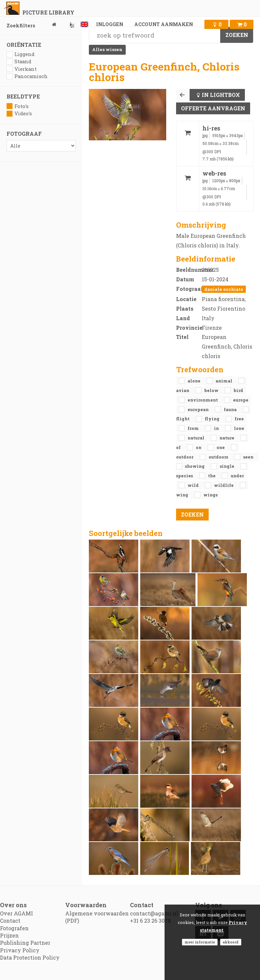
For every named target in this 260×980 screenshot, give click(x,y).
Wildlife (224, 485)
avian (183, 390)
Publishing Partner (25, 943)
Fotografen (14, 928)
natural (196, 438)
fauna (231, 409)
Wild (194, 485)
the (212, 476)
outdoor (185, 457)
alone (195, 381)
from (194, 428)
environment (203, 400)
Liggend (21, 54)
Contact (10, 921)
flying (213, 419)
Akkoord (231, 942)
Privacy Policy (20, 950)
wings (210, 495)
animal (224, 381)
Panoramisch (27, 76)
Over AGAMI (16, 913)
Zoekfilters (41, 26)
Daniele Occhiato (224, 289)
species (185, 476)
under (237, 476)
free (239, 419)
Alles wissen (107, 49)
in (217, 428)
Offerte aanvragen (213, 108)
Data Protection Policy (30, 957)
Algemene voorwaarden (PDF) (97, 917)
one (221, 447)
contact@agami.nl (154, 913)
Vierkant (22, 69)
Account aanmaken (164, 24)
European (199, 409)
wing (183, 495)
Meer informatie (200, 942)
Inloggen (110, 24)
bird (238, 390)
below (212, 390)
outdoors (219, 457)
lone (239, 428)
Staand (19, 61)
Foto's (18, 106)
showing (195, 466)
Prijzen (9, 935)
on (199, 447)
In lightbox (221, 95)
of (179, 447)
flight (183, 419)
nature (227, 438)
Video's (19, 113)
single (228, 466)
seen (248, 457)
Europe (241, 400)
